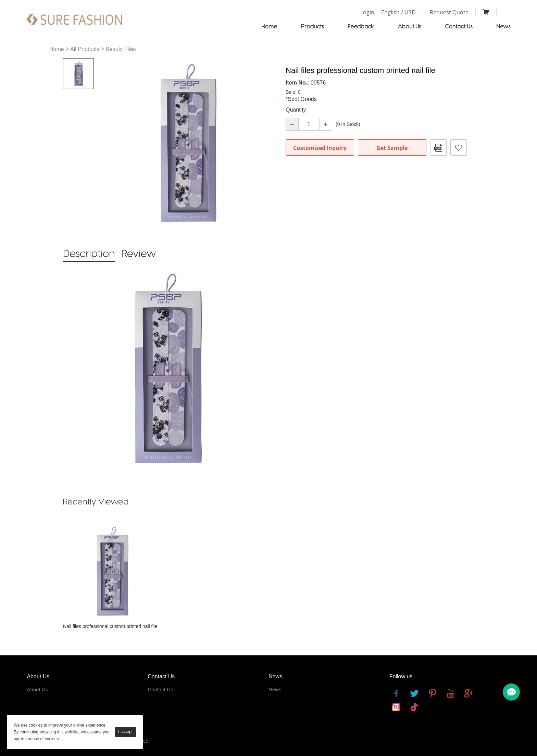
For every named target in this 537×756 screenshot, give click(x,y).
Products (312, 26)
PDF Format (438, 148)
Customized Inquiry (320, 148)
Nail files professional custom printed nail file (110, 626)
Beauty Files (121, 49)
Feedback (361, 26)
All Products (85, 49)
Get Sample (392, 148)
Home (269, 26)
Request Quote (449, 12)
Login (367, 12)
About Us (409, 26)
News (503, 26)
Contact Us (459, 26)
